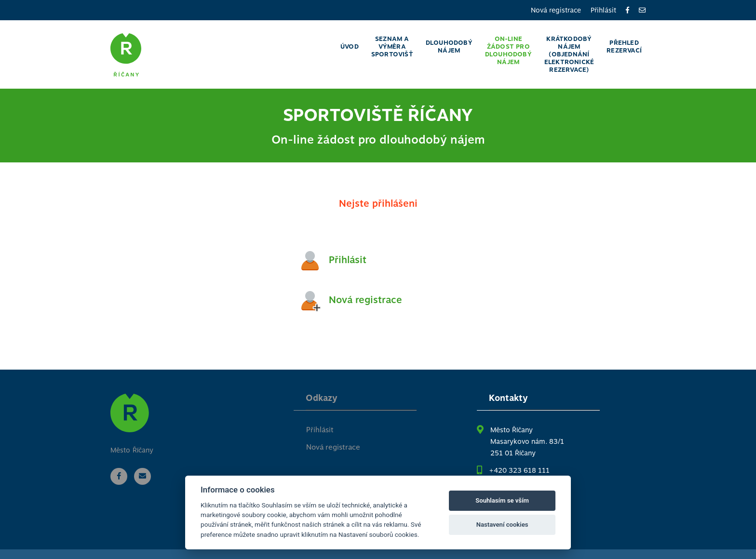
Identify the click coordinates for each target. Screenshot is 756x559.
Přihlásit (603, 10)
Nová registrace (556, 10)
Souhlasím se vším (502, 500)
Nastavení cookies (502, 525)
